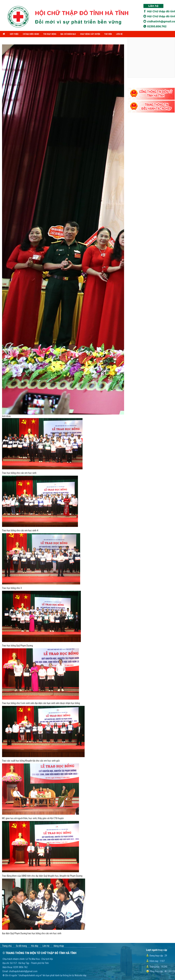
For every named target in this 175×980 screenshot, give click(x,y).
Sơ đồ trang (21, 946)
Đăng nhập (59, 946)
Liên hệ (46, 946)
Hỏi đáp (35, 946)
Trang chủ (7, 946)
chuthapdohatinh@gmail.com (23, 971)
